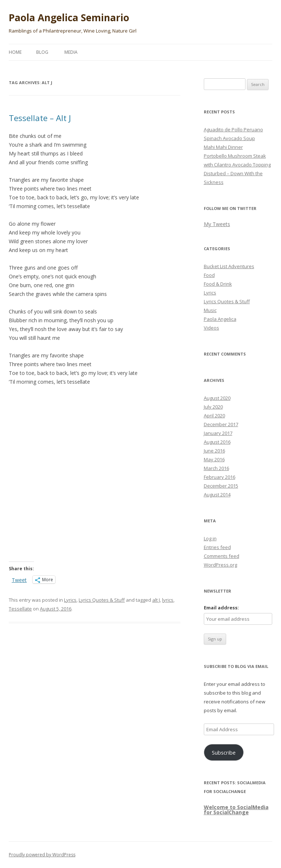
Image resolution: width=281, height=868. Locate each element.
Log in (210, 538)
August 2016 (217, 442)
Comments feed (222, 556)
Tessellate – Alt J (40, 118)
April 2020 (214, 416)
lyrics (168, 600)
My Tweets (217, 224)
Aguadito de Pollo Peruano (233, 129)
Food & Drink (218, 284)
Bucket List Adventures (229, 266)
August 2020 (217, 398)
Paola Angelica (220, 319)
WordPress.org (220, 565)
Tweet (19, 579)
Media (71, 52)
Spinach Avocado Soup (229, 138)
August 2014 (217, 495)
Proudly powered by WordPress (42, 855)
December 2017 (221, 424)
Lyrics (70, 600)
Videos (211, 328)
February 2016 (220, 477)
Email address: (221, 608)
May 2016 (214, 459)
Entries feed (217, 547)
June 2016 (214, 451)
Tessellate (20, 609)
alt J (156, 600)
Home (15, 52)
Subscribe (224, 752)
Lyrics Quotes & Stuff (102, 600)
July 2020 (213, 407)
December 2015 (221, 486)
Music (210, 310)
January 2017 (218, 433)
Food (209, 275)
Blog (42, 52)
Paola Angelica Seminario (69, 18)
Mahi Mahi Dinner (223, 147)
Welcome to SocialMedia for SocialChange (236, 810)
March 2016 (216, 468)
